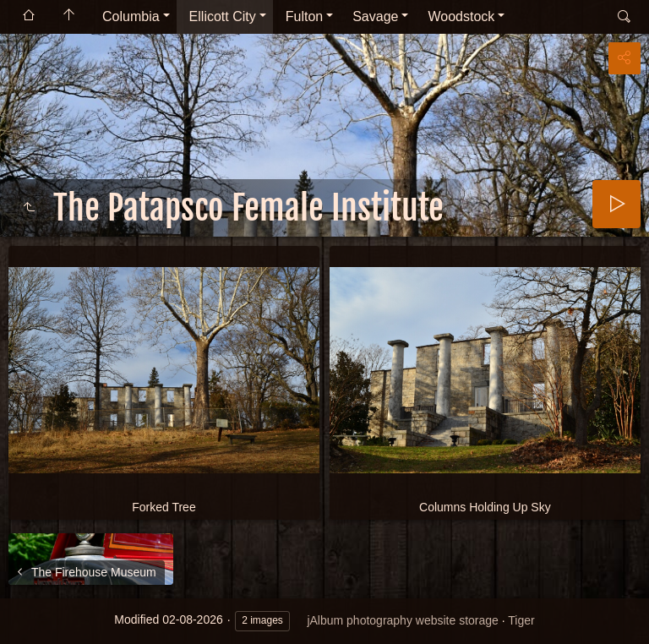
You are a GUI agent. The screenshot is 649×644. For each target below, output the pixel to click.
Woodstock (461, 16)
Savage (375, 16)
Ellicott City (223, 16)
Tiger (521, 620)
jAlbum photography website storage (402, 620)
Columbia (131, 16)
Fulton (304, 16)
